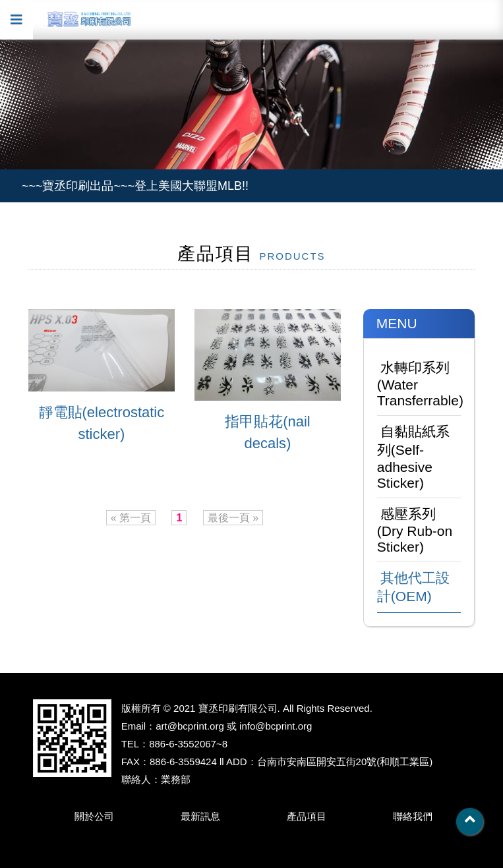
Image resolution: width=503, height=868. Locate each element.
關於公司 (94, 816)
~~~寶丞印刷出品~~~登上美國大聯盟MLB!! (135, 186)
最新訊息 (200, 816)
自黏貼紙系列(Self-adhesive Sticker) (413, 457)
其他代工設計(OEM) (413, 587)
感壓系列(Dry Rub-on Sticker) (415, 530)
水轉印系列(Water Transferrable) (419, 384)
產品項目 (307, 816)
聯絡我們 (413, 816)
